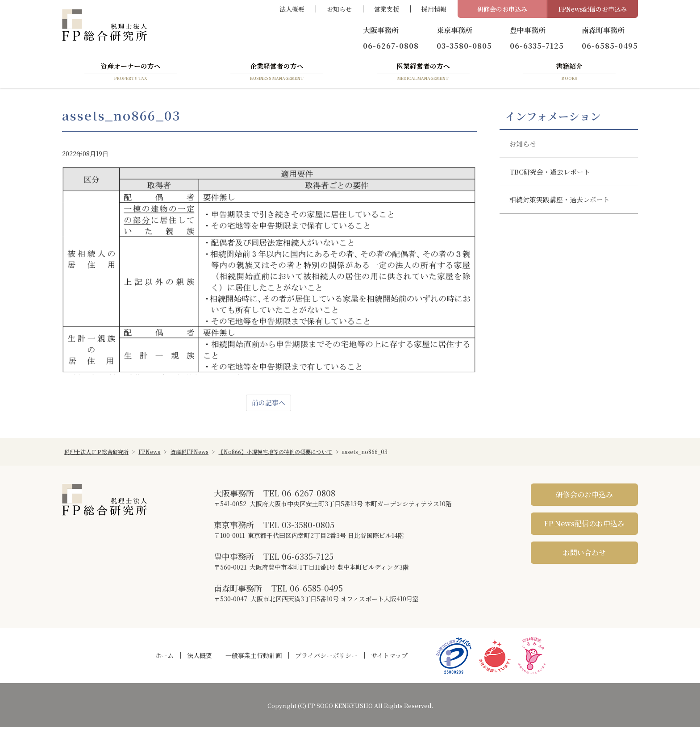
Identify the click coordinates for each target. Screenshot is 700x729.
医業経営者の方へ (423, 73)
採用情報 (434, 9)
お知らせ (339, 9)
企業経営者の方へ (277, 73)
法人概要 (292, 9)
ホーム (164, 657)
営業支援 (387, 9)
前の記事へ (268, 404)
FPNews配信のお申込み (593, 9)
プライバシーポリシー (326, 657)
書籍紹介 (569, 73)
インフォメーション (553, 117)
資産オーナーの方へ (131, 73)
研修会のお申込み (502, 9)
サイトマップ (389, 657)
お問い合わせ (584, 554)
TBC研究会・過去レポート (553, 177)
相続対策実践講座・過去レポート (564, 207)
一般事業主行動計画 (254, 657)
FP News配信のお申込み (584, 525)
